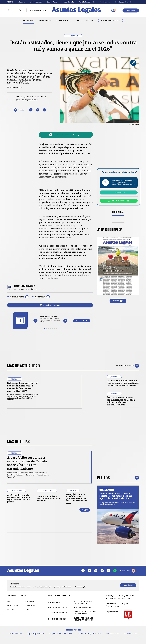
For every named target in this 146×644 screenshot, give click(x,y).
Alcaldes (22, 2)
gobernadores (36, 2)
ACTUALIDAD (29, 21)
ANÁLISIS (89, 21)
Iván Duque (40, 297)
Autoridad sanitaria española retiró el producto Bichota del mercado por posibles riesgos (77, 573)
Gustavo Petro (17, 297)
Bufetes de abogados (124, 2)
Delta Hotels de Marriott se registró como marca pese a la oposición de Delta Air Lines (116, 571)
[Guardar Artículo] (19, 110)
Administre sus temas (50, 305)
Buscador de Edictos (110, 20)
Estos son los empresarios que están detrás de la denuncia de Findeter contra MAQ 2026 (23, 387)
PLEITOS (77, 21)
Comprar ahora (119, 192)
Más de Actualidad (23, 366)
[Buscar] (21, 10)
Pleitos (103, 552)
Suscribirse (131, 10)
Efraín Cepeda (68, 2)
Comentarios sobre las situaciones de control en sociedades (49, 574)
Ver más (118, 301)
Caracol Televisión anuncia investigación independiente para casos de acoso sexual (123, 383)
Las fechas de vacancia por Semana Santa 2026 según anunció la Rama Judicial (18, 574)
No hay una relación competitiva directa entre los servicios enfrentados (117, 579)
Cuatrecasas (105, 2)
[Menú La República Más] (9, 10)
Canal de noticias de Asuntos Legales (66, 135)
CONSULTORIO (45, 21)
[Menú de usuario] (113, 10)
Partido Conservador (87, 2)
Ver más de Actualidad (127, 366)
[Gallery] (50, 319)
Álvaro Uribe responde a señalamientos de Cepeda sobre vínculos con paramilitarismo (121, 401)
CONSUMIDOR (62, 21)
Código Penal (52, 2)
